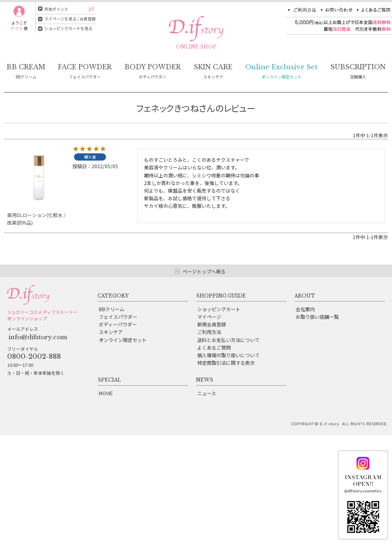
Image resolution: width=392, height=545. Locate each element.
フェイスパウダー (118, 317)
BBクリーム (112, 309)
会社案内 (305, 309)
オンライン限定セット (123, 340)
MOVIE (106, 393)
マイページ (209, 317)
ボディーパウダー (118, 324)
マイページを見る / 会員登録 (70, 19)
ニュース (207, 393)
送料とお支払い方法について (228, 340)
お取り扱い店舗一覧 (317, 317)
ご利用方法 (209, 332)
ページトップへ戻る (204, 271)
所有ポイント (56, 9)
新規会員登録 (212, 324)
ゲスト (17, 28)
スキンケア (111, 332)
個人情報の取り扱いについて (228, 355)
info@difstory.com (38, 337)
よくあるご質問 (214, 347)
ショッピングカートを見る (68, 28)
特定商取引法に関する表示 (226, 363)
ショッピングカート (219, 309)
